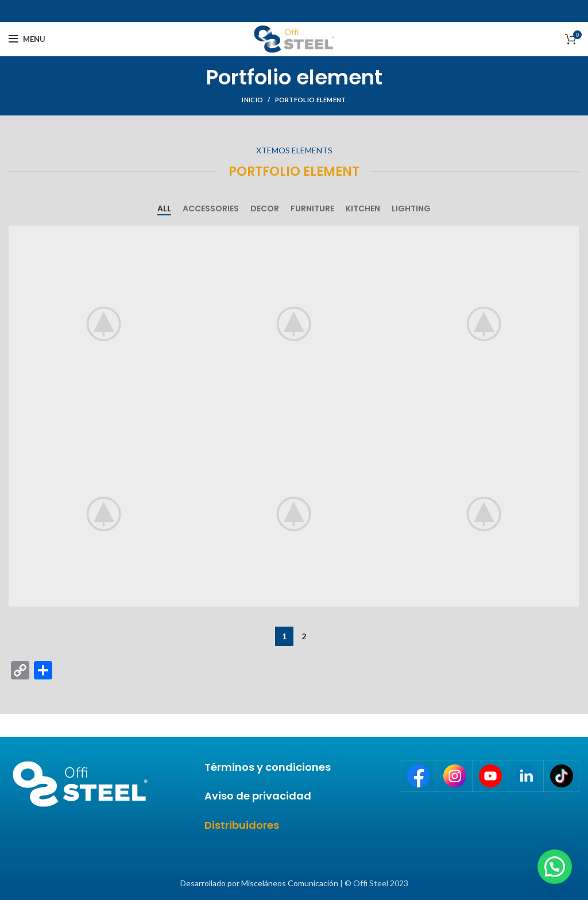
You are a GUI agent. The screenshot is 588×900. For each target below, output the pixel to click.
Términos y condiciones (268, 767)
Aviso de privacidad (258, 796)
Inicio (252, 100)
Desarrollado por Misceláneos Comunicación (259, 883)
